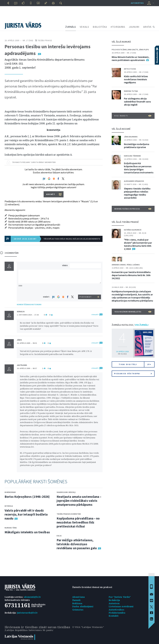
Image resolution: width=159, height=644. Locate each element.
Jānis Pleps (144, 50)
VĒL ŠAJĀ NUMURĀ (121, 42)
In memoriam (10, 492)
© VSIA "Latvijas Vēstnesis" (88, 627)
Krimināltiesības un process (133, 209)
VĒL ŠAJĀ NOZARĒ (121, 129)
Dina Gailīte (133, 50)
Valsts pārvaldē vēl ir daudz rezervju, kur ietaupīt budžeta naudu (26, 514)
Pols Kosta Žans (119, 50)
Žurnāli (76, 600)
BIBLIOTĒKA (100, 27)
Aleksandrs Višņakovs (134, 181)
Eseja (59, 536)
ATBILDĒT (95, 315)
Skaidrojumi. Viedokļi (66, 492)
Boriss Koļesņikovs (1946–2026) (27, 497)
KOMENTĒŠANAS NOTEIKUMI (29, 304)
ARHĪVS (147, 27)
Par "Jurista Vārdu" (120, 597)
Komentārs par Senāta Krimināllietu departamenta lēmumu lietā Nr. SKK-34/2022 (131, 275)
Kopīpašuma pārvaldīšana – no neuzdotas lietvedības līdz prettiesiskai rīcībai (78, 522)
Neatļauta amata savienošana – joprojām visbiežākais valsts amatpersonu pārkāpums (79, 501)
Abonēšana (79, 597)
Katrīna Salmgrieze (133, 230)
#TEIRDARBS (118, 27)
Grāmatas (78, 610)
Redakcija (114, 600)
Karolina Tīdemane (132, 156)
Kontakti (114, 616)
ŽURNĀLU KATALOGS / (130, 325)
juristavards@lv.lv (27, 613)
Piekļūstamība (117, 613)
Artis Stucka (130, 69)
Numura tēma (11, 528)
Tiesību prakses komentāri (69, 514)
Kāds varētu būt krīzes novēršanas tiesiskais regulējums (136, 79)
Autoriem (114, 603)
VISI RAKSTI (133, 116)
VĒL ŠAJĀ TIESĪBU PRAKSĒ (125, 222)
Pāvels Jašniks (133, 265)
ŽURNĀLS (71, 27)
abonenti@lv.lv (32, 597)
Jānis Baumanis (131, 137)
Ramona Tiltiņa (131, 91)
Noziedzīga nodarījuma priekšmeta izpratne (137, 146)
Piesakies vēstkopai (133, 374)
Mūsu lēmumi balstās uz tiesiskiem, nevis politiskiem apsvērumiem (131, 58)
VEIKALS (84, 27)
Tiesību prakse (45, 40)
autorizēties (137, 3)
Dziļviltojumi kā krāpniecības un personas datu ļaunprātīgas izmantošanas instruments (139, 168)
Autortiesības (116, 610)
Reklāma (77, 603)
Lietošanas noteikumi (121, 606)
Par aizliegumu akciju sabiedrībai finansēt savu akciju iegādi (137, 102)
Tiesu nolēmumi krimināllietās (133, 312)
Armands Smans (119, 265)
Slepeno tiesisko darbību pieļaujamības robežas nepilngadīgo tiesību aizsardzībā (137, 193)
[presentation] (86, 289)
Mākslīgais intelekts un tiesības (27, 532)
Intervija (9, 506)
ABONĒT (51, 194)
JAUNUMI (134, 27)
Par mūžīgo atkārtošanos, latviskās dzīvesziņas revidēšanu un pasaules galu (77, 544)
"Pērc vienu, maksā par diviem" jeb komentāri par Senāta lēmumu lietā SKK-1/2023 (138, 244)
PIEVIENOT (86, 297)
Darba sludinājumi (83, 606)
